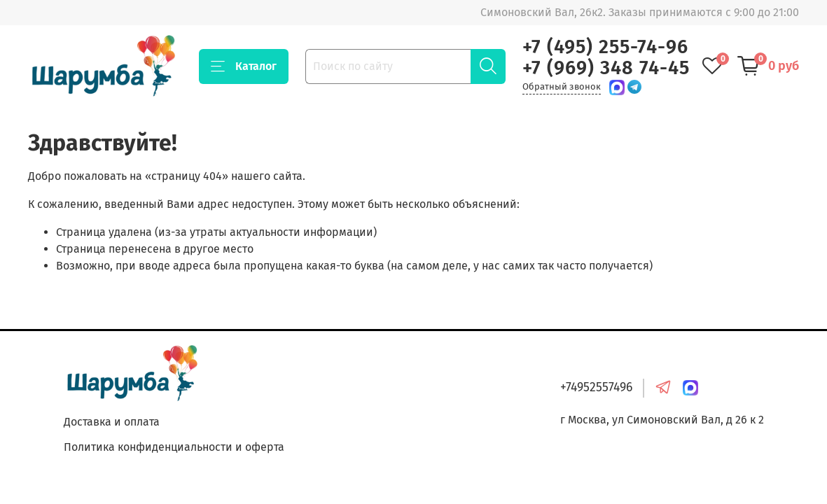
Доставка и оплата (112, 422)
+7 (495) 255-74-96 (605, 47)
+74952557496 (596, 387)
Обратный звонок (562, 86)
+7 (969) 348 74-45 (606, 68)
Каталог (244, 66)
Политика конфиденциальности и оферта (174, 447)
